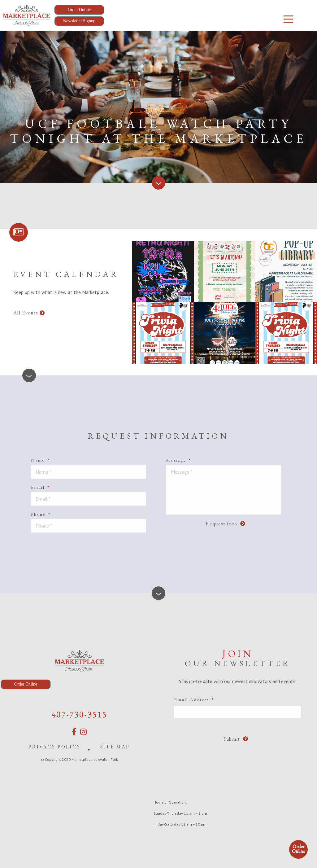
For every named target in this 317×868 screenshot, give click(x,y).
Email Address (194, 699)
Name (40, 460)
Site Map (115, 747)
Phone (41, 514)
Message (179, 460)
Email (40, 487)
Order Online (298, 849)
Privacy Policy (54, 747)
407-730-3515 (79, 714)
